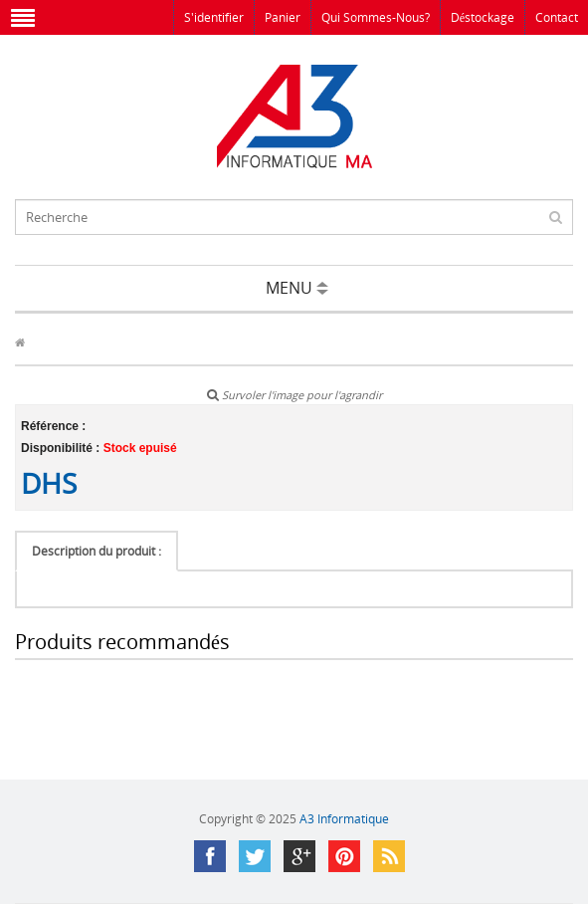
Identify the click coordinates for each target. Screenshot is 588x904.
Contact (557, 17)
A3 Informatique (344, 819)
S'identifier (214, 17)
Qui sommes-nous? (376, 17)
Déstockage (483, 17)
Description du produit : (97, 551)
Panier (283, 17)
